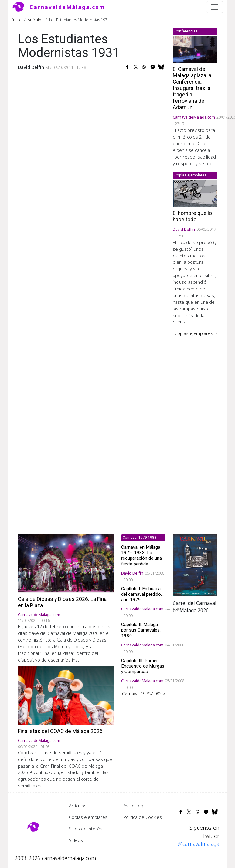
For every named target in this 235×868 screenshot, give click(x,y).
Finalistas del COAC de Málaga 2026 (60, 731)
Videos (76, 840)
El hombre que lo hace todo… (192, 216)
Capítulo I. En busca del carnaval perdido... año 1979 (142, 594)
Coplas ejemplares (88, 817)
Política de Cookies (143, 817)
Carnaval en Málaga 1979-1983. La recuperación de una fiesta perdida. (141, 556)
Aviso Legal (135, 806)
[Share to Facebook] (127, 67)
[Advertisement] (195, 431)
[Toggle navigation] (215, 7)
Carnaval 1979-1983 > (144, 694)
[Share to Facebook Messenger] (153, 67)
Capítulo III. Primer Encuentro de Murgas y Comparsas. (143, 666)
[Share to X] (136, 67)
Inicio (17, 20)
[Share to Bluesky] (161, 67)
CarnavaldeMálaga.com (67, 7)
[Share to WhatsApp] (144, 67)
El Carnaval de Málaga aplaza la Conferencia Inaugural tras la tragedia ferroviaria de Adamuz (192, 88)
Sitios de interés (86, 829)
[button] (195, 565)
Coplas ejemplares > (196, 333)
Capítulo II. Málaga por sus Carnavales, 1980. (141, 630)
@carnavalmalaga (198, 844)
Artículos (35, 20)
